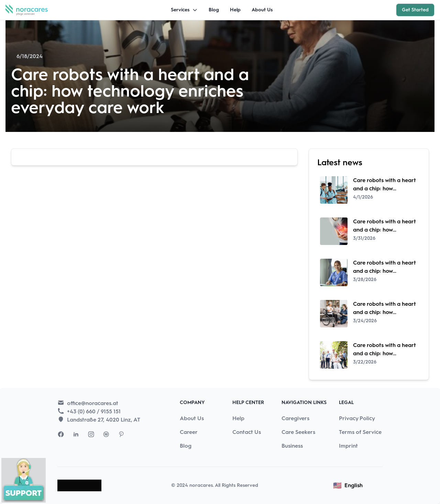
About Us (262, 10)
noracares (201, 485)
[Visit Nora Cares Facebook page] (61, 434)
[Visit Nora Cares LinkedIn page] (76, 434)
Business (292, 446)
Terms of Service (360, 432)
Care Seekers (298, 432)
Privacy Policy (357, 418)
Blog (214, 10)
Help (235, 10)
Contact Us (247, 432)
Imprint (348, 446)
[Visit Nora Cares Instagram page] (91, 434)
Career (189, 432)
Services (184, 10)
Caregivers (295, 418)
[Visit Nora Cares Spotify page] (106, 434)
